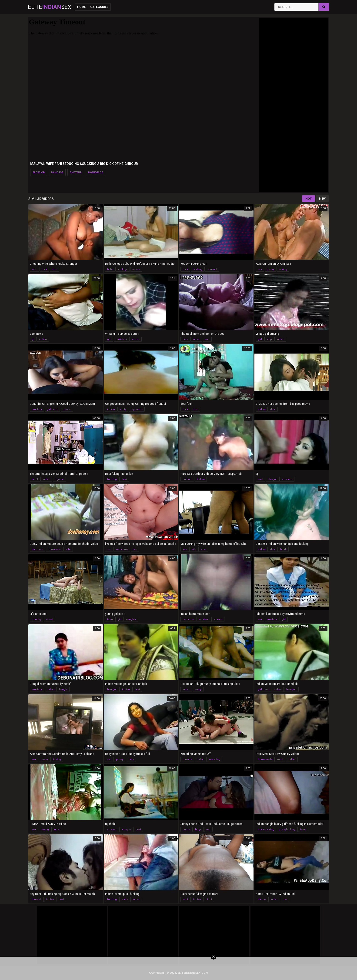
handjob (57, 172)
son (207, 339)
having (45, 829)
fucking (112, 479)
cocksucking (266, 829)
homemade (95, 172)
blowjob (39, 172)
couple (127, 829)
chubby (37, 619)
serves (135, 339)
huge (198, 829)
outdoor (187, 479)
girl (109, 339)
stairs (125, 899)
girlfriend (52, 409)
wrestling (215, 759)
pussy (270, 269)
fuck (44, 269)
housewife (54, 549)
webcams (122, 549)
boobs (187, 829)
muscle (187, 759)
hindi (283, 549)
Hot (309, 199)
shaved (218, 619)
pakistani (121, 339)
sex (260, 269)
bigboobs (137, 409)
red (208, 829)
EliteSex (50, 7)
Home (81, 7)
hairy (131, 759)
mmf (280, 759)
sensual (212, 269)
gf (33, 339)
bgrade (59, 479)
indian (136, 269)
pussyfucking (287, 829)
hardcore (38, 549)
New (322, 199)
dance (262, 899)
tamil (35, 479)
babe (110, 269)
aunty (123, 409)
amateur (76, 172)
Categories (99, 7)
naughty (131, 619)
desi (55, 269)
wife (34, 269)
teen (110, 619)
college (123, 269)
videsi (49, 619)
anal (260, 479)
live (135, 549)
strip (269, 339)
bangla (63, 689)
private (67, 409)
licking (283, 269)
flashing (198, 269)
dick (185, 339)
